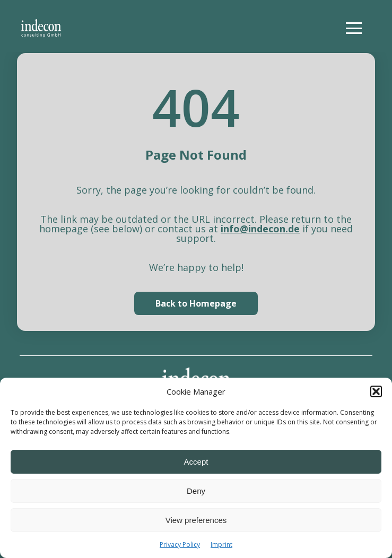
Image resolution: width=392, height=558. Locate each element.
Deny (196, 491)
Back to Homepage (196, 303)
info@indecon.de (260, 229)
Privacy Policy (180, 544)
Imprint (221, 544)
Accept (196, 462)
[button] (376, 391)
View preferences (196, 520)
